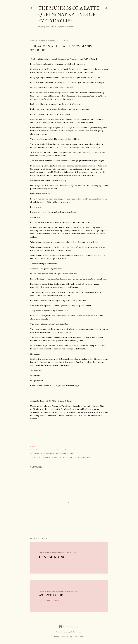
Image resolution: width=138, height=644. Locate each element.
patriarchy (87, 450)
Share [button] (32, 446)
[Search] (106, 7)
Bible (38, 450)
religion (65, 453)
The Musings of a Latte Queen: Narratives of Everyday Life (69, 14)
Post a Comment (52, 600)
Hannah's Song (52, 557)
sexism (72, 453)
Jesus (43, 450)
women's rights (84, 457)
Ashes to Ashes (52, 595)
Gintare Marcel (76, 632)
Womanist (73, 457)
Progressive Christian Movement (43, 453)
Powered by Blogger (69, 627)
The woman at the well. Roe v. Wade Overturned (49, 457)
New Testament (76, 450)
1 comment (50, 562)
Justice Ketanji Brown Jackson (57, 450)
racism (59, 453)
